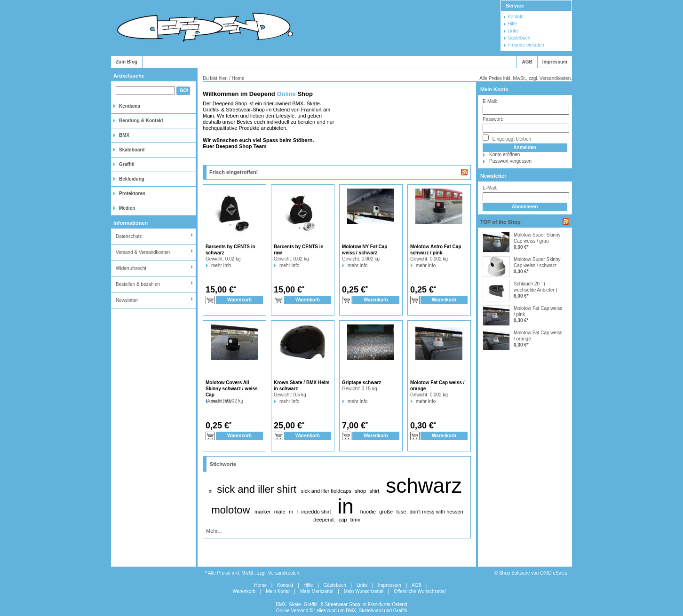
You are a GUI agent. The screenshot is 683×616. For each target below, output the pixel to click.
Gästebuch (519, 38)
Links (513, 31)
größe (386, 512)
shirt (374, 491)
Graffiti (127, 164)
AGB (527, 62)
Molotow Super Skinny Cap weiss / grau (537, 238)
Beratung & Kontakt (141, 121)
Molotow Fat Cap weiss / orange (538, 336)
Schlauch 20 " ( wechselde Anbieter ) (536, 287)
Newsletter (127, 300)
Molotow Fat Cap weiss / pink (538, 311)
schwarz (424, 486)
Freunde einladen (526, 45)
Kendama (130, 106)
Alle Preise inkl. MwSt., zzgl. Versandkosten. (526, 78)
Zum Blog (127, 62)
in (346, 506)
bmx (355, 520)
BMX (124, 135)
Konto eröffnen (504, 154)
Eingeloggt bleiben (507, 138)
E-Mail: (490, 101)
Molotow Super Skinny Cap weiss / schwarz (537, 262)
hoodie (368, 512)
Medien (127, 208)
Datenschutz (129, 236)
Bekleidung (132, 179)
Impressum (555, 62)
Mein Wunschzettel (364, 591)
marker (262, 512)
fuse (401, 512)
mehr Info (211, 265)
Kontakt (516, 17)
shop (360, 491)
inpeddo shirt (316, 512)
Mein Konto (494, 89)
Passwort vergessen (510, 161)
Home (260, 585)
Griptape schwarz (361, 383)
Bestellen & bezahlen (138, 284)
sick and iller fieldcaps (326, 491)
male (280, 512)
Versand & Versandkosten (143, 252)
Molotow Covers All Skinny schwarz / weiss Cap (232, 389)
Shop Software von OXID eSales (533, 573)
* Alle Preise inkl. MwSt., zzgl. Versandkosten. (253, 573)
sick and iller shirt (257, 489)
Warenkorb (244, 591)
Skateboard (132, 150)
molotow (230, 510)
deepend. (324, 520)
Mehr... (214, 531)
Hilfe (512, 24)
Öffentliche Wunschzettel (420, 591)
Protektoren (132, 193)
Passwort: (493, 119)
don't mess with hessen (437, 512)
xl (211, 491)
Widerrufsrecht (131, 268)
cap (343, 520)
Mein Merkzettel (317, 591)
